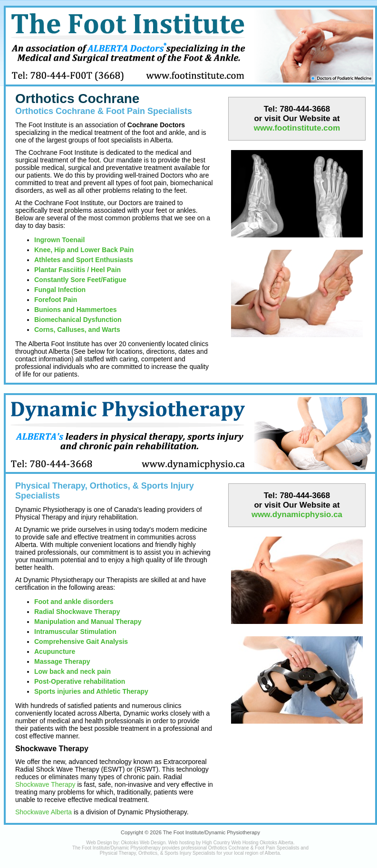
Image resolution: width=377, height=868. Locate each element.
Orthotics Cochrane (77, 99)
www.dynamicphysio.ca (297, 514)
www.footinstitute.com (297, 128)
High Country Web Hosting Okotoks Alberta (248, 843)
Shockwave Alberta (43, 812)
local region (246, 853)
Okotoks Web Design (143, 843)
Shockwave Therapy (45, 784)
